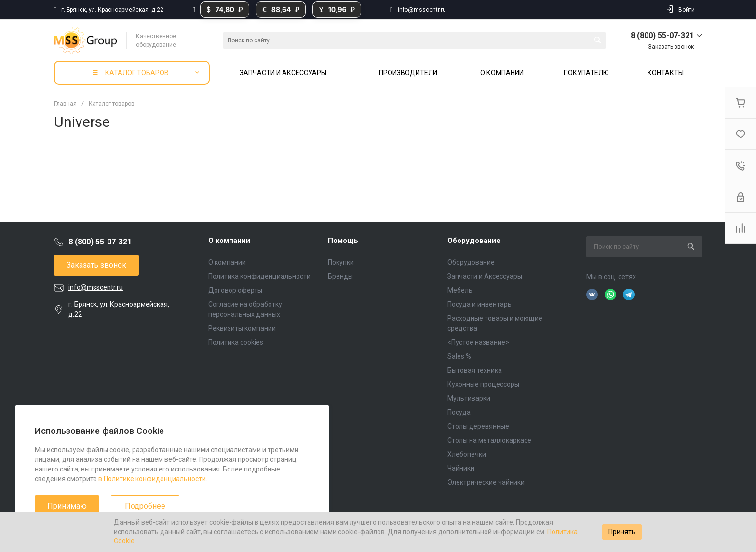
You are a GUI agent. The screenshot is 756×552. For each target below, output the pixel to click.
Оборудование (474, 241)
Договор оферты (235, 290)
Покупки (341, 262)
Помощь (343, 241)
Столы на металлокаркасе (489, 440)
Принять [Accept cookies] (622, 532)
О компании (229, 241)
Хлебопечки (467, 454)
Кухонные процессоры (483, 384)
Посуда (459, 412)
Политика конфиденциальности (259, 276)
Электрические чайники (486, 482)
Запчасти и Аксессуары (485, 276)
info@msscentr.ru (422, 10)
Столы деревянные (478, 426)
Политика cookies (236, 342)
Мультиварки (469, 398)
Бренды (340, 276)
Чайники (461, 468)
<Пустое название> (478, 342)
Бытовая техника (475, 370)
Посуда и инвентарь (479, 304)
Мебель (460, 290)
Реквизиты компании (242, 328)
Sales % (459, 356)
